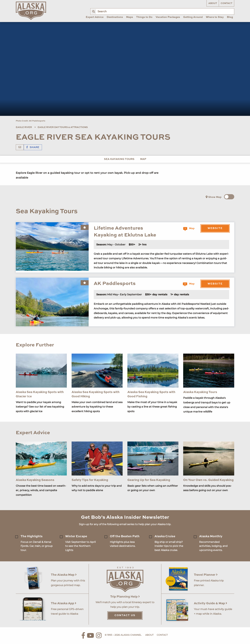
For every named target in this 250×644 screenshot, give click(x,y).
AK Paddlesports (115, 284)
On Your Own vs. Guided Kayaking (208, 480)
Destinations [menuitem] (115, 17)
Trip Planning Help (125, 597)
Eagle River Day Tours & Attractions (63, 127)
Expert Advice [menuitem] (95, 17)
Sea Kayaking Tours (119, 159)
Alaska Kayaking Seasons (35, 480)
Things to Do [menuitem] (144, 17)
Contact (226, 3)
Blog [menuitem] (230, 17)
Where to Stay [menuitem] (215, 17)
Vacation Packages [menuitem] (168, 17)
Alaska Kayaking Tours (200, 392)
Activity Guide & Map (211, 603)
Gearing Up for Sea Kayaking (149, 480)
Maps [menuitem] (130, 17)
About (213, 3)
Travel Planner (206, 575)
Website (215, 228)
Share (33, 147)
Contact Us (125, 615)
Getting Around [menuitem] (193, 17)
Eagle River (24, 127)
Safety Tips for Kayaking (90, 480)
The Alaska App (64, 603)
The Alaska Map (64, 575)
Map (143, 159)
